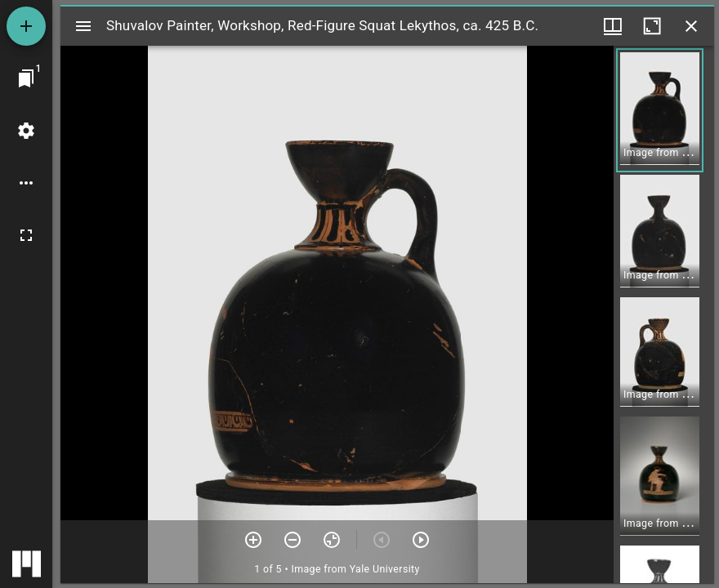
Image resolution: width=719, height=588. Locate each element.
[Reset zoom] (332, 540)
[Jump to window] (26, 78)
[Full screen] (26, 235)
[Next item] (421, 540)
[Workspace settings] (26, 131)
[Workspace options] (26, 183)
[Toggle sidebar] (83, 26)
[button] (660, 110)
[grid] (664, 314)
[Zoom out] (293, 540)
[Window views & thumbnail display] (613, 26)
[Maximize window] (652, 26)
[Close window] (691, 26)
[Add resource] (26, 26)
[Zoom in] (253, 540)
